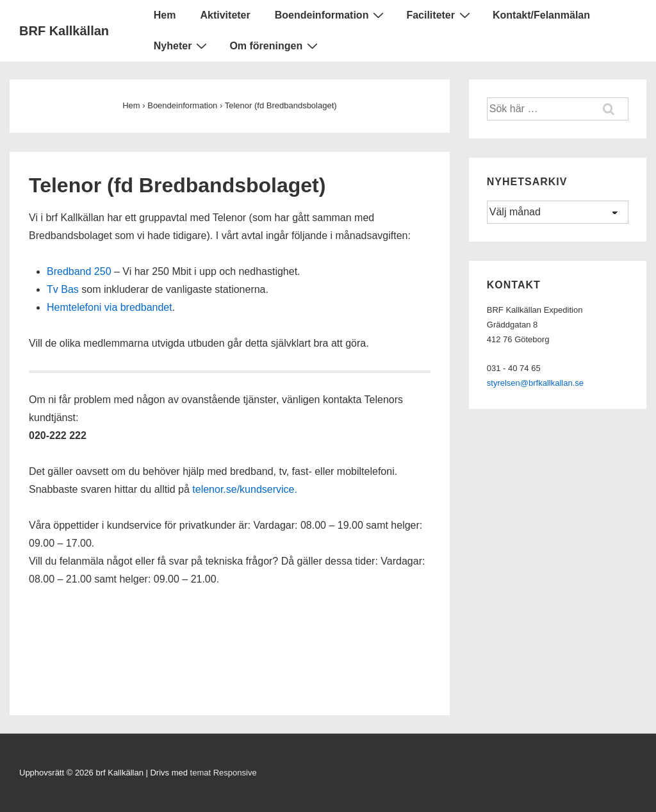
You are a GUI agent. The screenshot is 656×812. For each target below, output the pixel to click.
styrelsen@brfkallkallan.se (535, 383)
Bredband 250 (79, 271)
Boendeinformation (331, 15)
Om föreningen (275, 46)
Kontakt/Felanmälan (541, 15)
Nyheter (182, 46)
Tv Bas (63, 289)
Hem (165, 15)
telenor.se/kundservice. (245, 489)
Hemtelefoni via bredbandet (110, 307)
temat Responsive (224, 773)
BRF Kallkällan (64, 31)
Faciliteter (440, 15)
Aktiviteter (225, 15)
